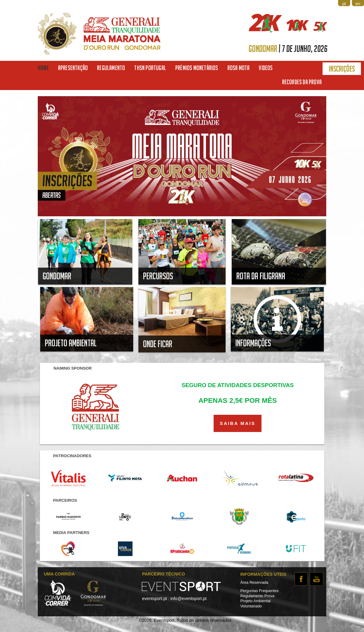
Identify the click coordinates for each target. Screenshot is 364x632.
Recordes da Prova (302, 82)
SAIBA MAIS (238, 423)
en (358, 4)
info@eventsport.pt (188, 599)
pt (344, 4)
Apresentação (73, 68)
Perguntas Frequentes (259, 591)
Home (43, 68)
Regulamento (111, 68)
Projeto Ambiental (256, 601)
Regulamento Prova (257, 596)
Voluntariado (251, 606)
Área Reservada (254, 583)
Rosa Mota (239, 68)
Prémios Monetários (197, 68)
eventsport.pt (155, 599)
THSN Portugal (150, 68)
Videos (266, 68)
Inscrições (342, 69)
